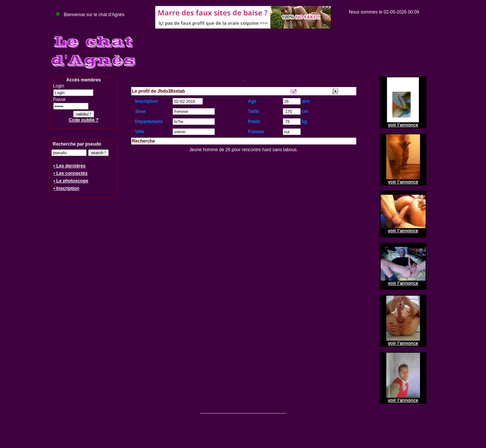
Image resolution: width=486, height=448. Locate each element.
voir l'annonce (403, 125)
